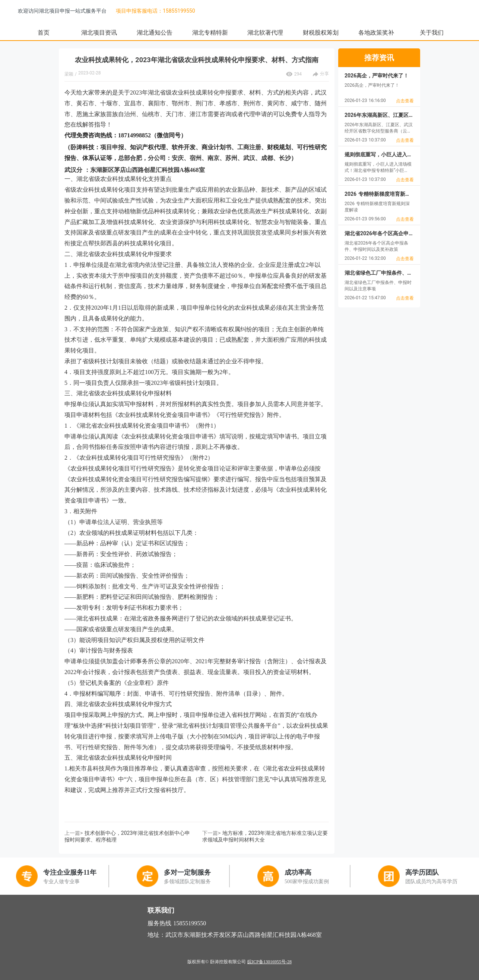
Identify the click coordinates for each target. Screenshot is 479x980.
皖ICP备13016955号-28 (269, 962)
